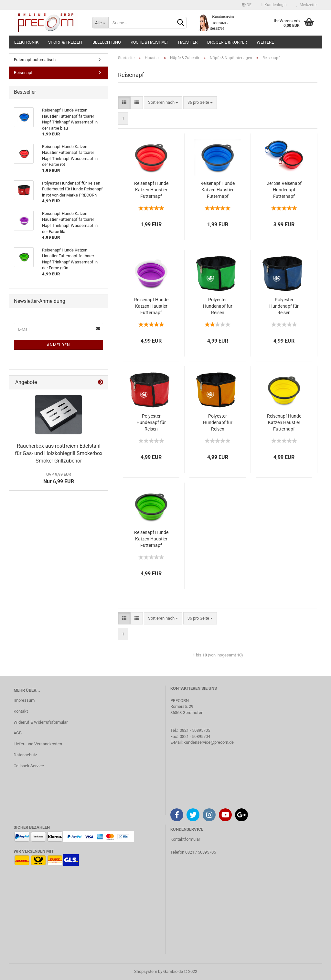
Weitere (265, 42)
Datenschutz (25, 755)
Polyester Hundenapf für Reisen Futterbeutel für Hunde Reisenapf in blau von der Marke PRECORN (284, 307)
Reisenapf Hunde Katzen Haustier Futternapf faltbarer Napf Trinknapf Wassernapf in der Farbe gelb (284, 423)
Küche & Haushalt (149, 42)
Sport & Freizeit (65, 42)
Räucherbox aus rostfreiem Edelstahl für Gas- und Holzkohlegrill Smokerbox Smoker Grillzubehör (59, 453)
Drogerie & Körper (227, 42)
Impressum (24, 700)
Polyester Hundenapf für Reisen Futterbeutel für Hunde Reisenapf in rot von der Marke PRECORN (151, 423)
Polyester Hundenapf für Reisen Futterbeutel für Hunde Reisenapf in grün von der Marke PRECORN (218, 307)
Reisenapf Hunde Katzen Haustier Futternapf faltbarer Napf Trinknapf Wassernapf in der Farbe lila (151, 307)
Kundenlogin (274, 5)
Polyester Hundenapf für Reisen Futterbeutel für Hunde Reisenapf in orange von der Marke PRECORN (218, 423)
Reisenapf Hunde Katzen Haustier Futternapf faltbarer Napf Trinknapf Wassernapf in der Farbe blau (218, 190)
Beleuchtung (107, 42)
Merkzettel (307, 5)
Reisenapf (23, 73)
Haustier (188, 42)
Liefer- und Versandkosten (38, 744)
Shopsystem (146, 971)
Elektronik (26, 42)
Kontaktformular (185, 839)
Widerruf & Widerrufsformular (41, 722)
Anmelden (59, 345)
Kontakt (21, 711)
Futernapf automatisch (35, 60)
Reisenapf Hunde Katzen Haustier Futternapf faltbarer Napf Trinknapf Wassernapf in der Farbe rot (151, 190)
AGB (18, 733)
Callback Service (29, 766)
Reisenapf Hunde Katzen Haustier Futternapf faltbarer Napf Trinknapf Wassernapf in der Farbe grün (151, 539)
